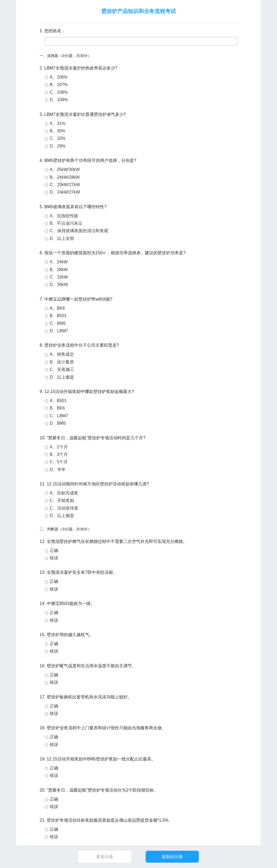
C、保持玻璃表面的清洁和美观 (79, 231)
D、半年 (58, 470)
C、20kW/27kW (65, 185)
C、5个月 (59, 462)
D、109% (59, 100)
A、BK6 (57, 308)
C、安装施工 (62, 369)
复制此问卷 (172, 857)
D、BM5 (58, 423)
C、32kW (59, 277)
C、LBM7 (59, 416)
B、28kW (59, 270)
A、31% (58, 123)
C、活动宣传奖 (64, 508)
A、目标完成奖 (64, 493)
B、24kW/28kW (65, 177)
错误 (54, 558)
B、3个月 (59, 454)
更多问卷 (105, 857)
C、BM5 (58, 323)
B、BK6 (57, 408)
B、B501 (58, 316)
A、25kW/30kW (65, 169)
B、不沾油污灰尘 (66, 223)
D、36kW (59, 284)
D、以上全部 (62, 238)
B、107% (59, 85)
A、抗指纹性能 (64, 216)
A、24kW (59, 262)
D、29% (58, 146)
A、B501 (58, 401)
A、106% (59, 77)
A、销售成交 (62, 354)
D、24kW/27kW (65, 192)
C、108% (59, 92)
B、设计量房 (62, 362)
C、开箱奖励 (62, 500)
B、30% (58, 131)
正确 (54, 550)
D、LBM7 (59, 331)
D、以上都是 (62, 377)
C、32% (58, 138)
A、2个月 (59, 447)
